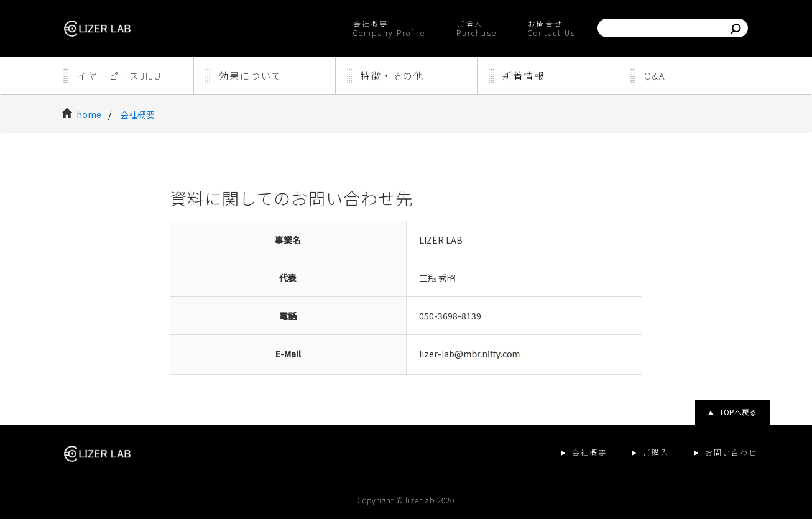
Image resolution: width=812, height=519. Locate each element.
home (90, 114)
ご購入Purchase (477, 28)
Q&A (655, 76)
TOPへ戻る (738, 412)
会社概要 (137, 114)
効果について (251, 76)
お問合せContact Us (552, 28)
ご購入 (656, 452)
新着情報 (524, 76)
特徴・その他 (392, 76)
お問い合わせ (731, 452)
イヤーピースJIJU (119, 76)
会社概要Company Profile (389, 28)
